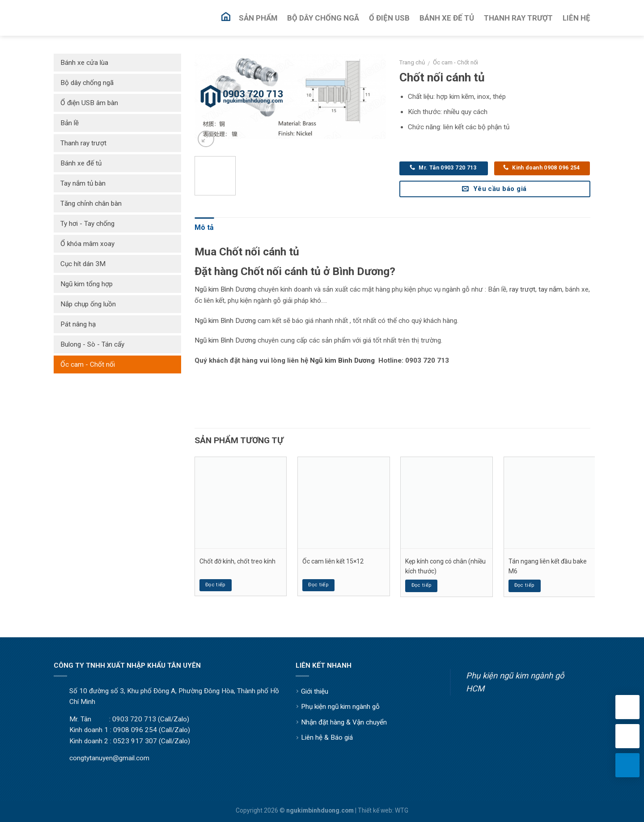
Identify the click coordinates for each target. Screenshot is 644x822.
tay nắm (550, 289)
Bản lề (70, 123)
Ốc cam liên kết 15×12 (333, 561)
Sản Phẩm (258, 18)
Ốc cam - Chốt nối (455, 62)
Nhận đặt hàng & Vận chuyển (344, 722)
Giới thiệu (315, 691)
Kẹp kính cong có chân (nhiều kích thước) (445, 566)
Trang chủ (412, 62)
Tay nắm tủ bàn (83, 183)
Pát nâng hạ (78, 324)
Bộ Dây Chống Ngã (323, 18)
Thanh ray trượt (83, 143)
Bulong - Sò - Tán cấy (92, 344)
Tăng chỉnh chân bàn (91, 203)
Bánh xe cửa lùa (84, 63)
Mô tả (204, 227)
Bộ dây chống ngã (87, 83)
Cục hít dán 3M (83, 264)
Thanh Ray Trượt (518, 18)
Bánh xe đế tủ (81, 163)
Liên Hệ (576, 18)
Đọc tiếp (216, 585)
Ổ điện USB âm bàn (89, 103)
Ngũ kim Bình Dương (225, 289)
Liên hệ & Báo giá (327, 737)
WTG (402, 810)
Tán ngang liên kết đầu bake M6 (548, 566)
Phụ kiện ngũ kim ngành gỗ (340, 707)
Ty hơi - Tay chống (87, 224)
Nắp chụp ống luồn (88, 304)
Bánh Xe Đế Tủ (447, 18)
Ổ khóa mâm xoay (87, 244)
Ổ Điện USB (389, 18)
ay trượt (523, 289)
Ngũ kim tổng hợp (87, 284)
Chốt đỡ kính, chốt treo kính (237, 561)
